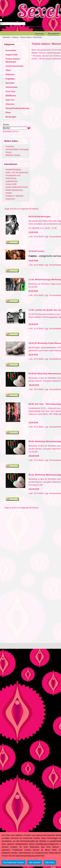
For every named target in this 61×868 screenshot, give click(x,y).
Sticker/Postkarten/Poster (24, 30)
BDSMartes (11, 96)
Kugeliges (10, 79)
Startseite (6, 37)
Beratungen (45, 30)
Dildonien (10, 75)
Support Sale (16, 27)
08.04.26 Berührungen (40, 217)
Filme (38, 30)
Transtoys (10, 146)
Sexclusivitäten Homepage (17, 149)
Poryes (9, 152)
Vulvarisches (12, 87)
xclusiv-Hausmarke (14, 66)
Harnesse (10, 83)
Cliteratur (8, 30)
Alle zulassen (35, 862)
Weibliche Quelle (13, 155)
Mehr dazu (50, 862)
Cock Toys (10, 91)
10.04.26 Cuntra (36, 251)
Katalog (15, 37)
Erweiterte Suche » (11, 131)
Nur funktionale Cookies (14, 862)
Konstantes (5, 27)
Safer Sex (10, 100)
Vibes (8, 70)
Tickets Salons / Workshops (34, 27)
